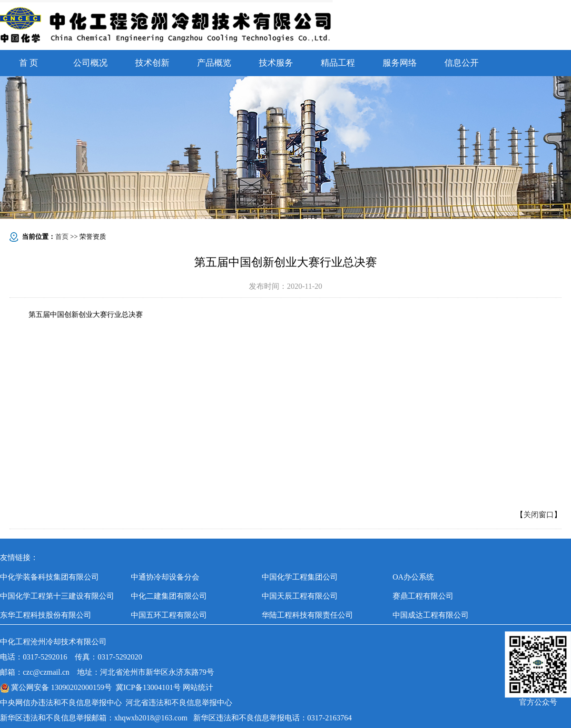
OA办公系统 (413, 577)
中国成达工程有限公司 (431, 615)
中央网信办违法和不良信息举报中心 (61, 703)
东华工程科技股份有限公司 (46, 615)
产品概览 (214, 63)
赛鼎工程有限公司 (423, 596)
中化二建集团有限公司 (169, 596)
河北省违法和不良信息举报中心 (179, 703)
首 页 (29, 63)
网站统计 (198, 687)
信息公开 (462, 63)
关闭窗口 (539, 515)
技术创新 (152, 63)
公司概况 (90, 63)
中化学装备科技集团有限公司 (49, 577)
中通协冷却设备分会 (165, 577)
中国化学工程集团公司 (300, 577)
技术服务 (276, 63)
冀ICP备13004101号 (148, 687)
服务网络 (400, 63)
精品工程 (338, 63)
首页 (62, 237)
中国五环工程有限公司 (169, 615)
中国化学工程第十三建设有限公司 (57, 596)
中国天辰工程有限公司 (300, 596)
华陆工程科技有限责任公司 (307, 615)
